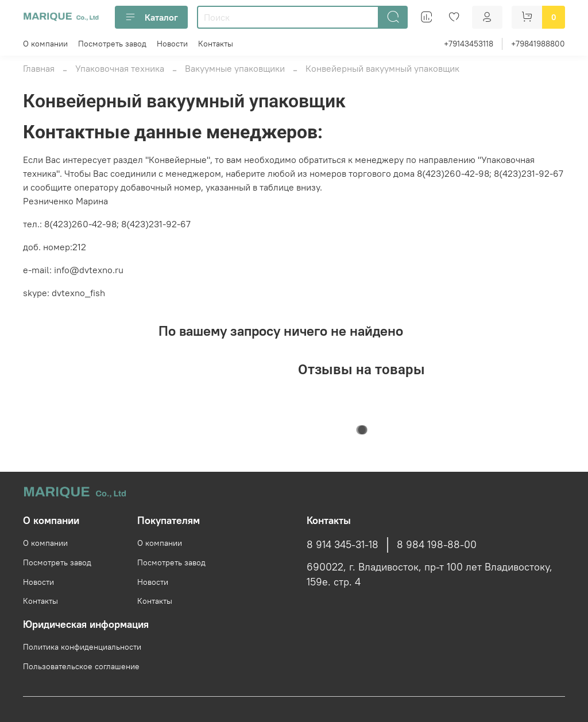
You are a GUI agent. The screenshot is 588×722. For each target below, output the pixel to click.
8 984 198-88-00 (437, 545)
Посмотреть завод (112, 44)
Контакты (216, 44)
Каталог (151, 17)
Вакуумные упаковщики (235, 68)
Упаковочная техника (120, 68)
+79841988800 (538, 44)
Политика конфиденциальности (82, 647)
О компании (45, 44)
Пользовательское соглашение (81, 666)
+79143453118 (469, 44)
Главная (39, 68)
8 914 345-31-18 (343, 545)
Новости (172, 44)
